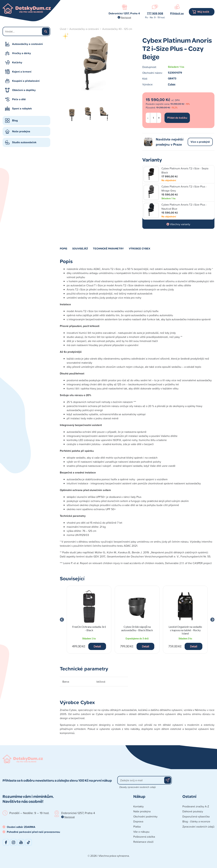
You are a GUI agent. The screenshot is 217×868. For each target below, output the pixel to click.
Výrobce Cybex (140, 248)
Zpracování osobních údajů (198, 827)
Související (80, 248)
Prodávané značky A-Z (196, 806)
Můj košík (203, 12)
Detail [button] (97, 646)
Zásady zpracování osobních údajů (138, 787)
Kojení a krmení (22, 72)
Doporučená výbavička (196, 816)
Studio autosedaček (24, 142)
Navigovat (126, 17)
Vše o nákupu (141, 832)
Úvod (63, 29)
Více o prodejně (200, 142)
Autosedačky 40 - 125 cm (117, 29)
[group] (89, 620)
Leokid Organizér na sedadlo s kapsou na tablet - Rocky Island (185, 630)
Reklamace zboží (143, 842)
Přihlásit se (177, 13)
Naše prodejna (21, 131)
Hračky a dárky (21, 53)
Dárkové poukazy (193, 811)
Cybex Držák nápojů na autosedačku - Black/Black (137, 628)
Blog (15, 120)
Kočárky (17, 62)
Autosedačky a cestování (27, 44)
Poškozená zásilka (144, 837)
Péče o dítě (19, 99)
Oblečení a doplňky (24, 90)
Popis (63, 248)
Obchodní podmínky (145, 816)
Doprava (138, 821)
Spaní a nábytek (22, 109)
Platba (137, 827)
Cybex (172, 84)
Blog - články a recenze (196, 821)
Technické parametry (108, 248)
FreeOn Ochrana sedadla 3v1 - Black (89, 628)
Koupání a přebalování (26, 81)
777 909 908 (155, 13)
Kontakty (139, 806)
